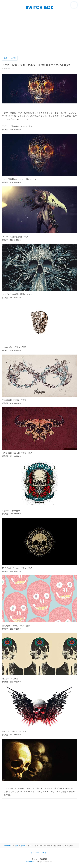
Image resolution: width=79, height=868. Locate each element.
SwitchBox (31, 862)
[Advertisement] (40, 35)
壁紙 (5, 58)
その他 (13, 58)
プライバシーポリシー (40, 853)
